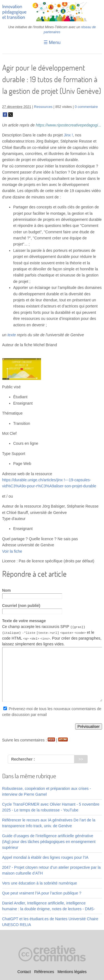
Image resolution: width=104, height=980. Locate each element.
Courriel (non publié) (21, 606)
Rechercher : (23, 759)
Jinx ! (68, 135)
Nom (7, 590)
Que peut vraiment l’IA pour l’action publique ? (42, 893)
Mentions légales (72, 972)
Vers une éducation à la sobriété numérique (40, 883)
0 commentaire (86, 107)
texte (12, 335)
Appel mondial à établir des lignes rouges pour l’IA (45, 857)
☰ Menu (52, 42)
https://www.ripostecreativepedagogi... (69, 125)
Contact (24, 972)
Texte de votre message (24, 621)
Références (44, 972)
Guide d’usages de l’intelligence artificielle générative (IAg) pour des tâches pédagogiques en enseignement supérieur (49, 842)
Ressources (43, 107)
